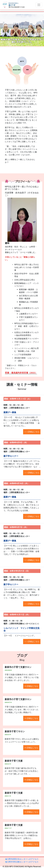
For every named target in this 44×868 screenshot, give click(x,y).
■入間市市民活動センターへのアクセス (22, 862)
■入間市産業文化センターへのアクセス (22, 859)
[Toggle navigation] (39, 5)
